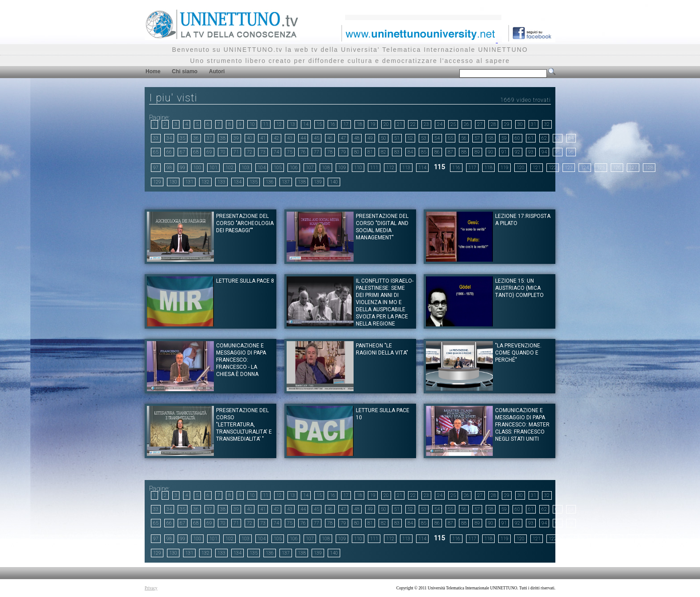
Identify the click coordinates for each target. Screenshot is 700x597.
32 (547, 124)
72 (250, 152)
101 (213, 168)
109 (342, 168)
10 (252, 124)
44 (303, 138)
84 (410, 152)
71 (236, 152)
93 (531, 152)
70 (223, 152)
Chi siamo (185, 71)
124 (585, 168)
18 (359, 124)
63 (558, 138)
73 (263, 152)
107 (310, 168)
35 (183, 138)
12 (279, 124)
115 (439, 167)
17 (346, 124)
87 (450, 152)
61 (531, 138)
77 (317, 152)
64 (571, 138)
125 (601, 168)
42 (276, 138)
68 (196, 152)
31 (533, 124)
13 (292, 124)
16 (333, 124)
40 (250, 138)
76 (303, 152)
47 (343, 138)
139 (318, 182)
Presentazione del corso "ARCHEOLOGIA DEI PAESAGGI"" (245, 223)
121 (537, 168)
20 (386, 124)
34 (169, 138)
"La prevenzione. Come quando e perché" (518, 353)
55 (450, 138)
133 (221, 182)
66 (169, 152)
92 (517, 152)
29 (507, 124)
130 (173, 182)
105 (278, 168)
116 (456, 168)
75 (290, 152)
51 (397, 138)
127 (633, 168)
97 (156, 168)
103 (246, 168)
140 (334, 182)
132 (205, 182)
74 (276, 152)
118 (488, 168)
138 (302, 182)
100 (197, 168)
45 (317, 138)
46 (330, 138)
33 (156, 138)
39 (236, 138)
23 (426, 124)
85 (424, 152)
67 (183, 152)
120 (521, 168)
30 (520, 124)
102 (229, 168)
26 (467, 124)
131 (189, 182)
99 (183, 168)
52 (410, 138)
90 (491, 152)
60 (517, 138)
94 (544, 152)
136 (270, 182)
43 (290, 138)
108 (326, 168)
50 (383, 138)
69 (209, 152)
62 (544, 138)
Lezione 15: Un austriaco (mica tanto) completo (519, 288)
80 (357, 152)
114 (422, 168)
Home (153, 71)
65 (156, 152)
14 (306, 124)
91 (504, 152)
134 (237, 182)
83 (397, 152)
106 (294, 168)
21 (400, 124)
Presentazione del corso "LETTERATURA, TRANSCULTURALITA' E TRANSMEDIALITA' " (244, 425)
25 (453, 124)
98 (169, 168)
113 (406, 168)
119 (504, 168)
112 (390, 168)
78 (330, 152)
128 (649, 168)
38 (223, 138)
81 (370, 152)
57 (477, 138)
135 (254, 182)
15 (319, 124)
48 (357, 138)
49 (370, 138)
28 (493, 124)
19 (373, 124)
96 (571, 152)
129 (157, 182)
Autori (217, 71)
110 (358, 168)
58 (491, 138)
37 (209, 138)
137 (286, 182)
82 (383, 152)
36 (196, 138)
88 (464, 152)
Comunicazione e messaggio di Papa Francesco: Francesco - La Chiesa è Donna (241, 360)
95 (558, 152)
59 (504, 138)
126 (617, 168)
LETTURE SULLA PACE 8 (245, 281)
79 (343, 152)
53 (424, 138)
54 (437, 138)
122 (553, 168)
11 (266, 124)
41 (263, 138)
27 (480, 124)
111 (374, 168)
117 (472, 168)
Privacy (151, 588)
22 (413, 124)
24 (440, 124)
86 (437, 152)
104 (262, 168)
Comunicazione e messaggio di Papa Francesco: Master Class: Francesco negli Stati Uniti (522, 425)
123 (569, 168)
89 (477, 152)
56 (464, 138)
